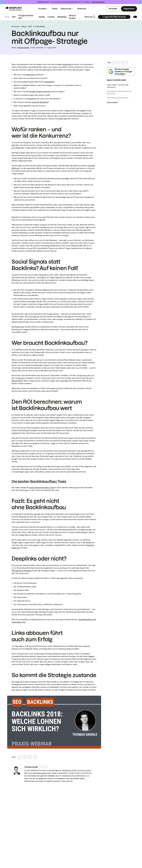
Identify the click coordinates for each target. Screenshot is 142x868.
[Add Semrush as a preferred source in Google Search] (121, 71)
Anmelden (113, 9)
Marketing (62, 17)
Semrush (88, 17)
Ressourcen (66, 9)
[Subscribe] (114, 17)
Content (51, 17)
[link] (17, 771)
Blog (7, 17)
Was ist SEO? (17, 381)
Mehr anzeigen (112, 102)
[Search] (94, 17)
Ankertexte (67, 64)
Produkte (42, 9)
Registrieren (129, 9)
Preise (55, 9)
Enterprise (83, 9)
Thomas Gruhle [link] (23, 48)
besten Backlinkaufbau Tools (42, 488)
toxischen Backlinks (40, 102)
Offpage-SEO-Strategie (21, 571)
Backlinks (30, 75)
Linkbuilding (40, 26)
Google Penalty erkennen (40, 92)
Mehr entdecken (98, 2)
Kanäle (42, 17)
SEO (14, 17)
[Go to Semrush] (13, 9)
